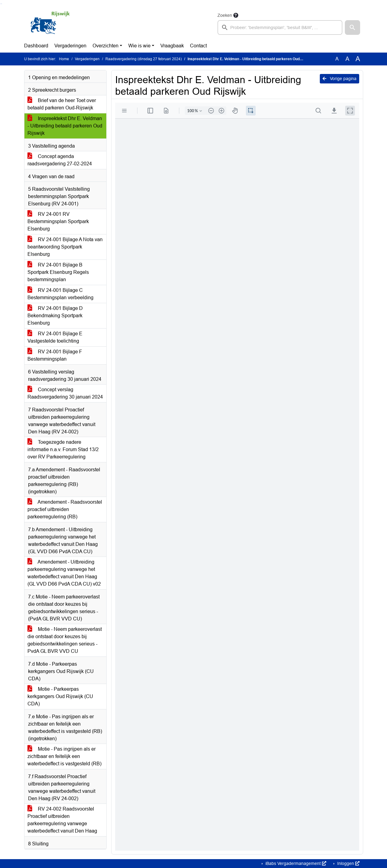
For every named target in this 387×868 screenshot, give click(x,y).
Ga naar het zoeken (1, 4)
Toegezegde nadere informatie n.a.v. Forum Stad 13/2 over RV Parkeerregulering (63, 449)
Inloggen (348, 863)
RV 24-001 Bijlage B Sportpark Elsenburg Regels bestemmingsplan (58, 272)
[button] (352, 28)
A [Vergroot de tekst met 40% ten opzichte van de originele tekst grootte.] (358, 59)
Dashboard (36, 46)
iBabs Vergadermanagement (295, 863)
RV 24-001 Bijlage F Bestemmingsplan (55, 355)
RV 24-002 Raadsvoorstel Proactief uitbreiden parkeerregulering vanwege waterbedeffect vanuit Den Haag (62, 820)
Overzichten (106, 46)
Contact (198, 46)
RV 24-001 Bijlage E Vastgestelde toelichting (55, 337)
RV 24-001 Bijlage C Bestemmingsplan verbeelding (60, 294)
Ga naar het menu (2, 4)
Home (64, 59)
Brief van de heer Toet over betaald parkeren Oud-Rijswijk (62, 104)
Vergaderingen (70, 46)
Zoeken (225, 15)
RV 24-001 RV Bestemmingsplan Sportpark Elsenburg (58, 221)
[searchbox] (280, 28)
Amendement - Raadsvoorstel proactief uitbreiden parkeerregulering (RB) (65, 509)
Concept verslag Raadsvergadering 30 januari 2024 (65, 393)
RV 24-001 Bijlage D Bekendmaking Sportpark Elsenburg (55, 316)
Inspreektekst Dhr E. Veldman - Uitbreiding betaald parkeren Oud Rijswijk (65, 126)
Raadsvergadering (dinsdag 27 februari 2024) (144, 59)
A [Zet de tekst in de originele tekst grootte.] (337, 59)
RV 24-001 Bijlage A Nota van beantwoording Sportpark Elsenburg (65, 247)
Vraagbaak (172, 46)
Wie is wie (139, 46)
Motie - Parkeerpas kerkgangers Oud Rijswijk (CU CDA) (60, 696)
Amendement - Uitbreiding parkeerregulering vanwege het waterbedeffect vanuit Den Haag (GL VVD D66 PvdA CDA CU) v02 (64, 573)
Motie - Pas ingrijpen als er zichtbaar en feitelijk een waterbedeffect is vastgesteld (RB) (64, 756)
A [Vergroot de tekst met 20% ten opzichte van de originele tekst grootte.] (347, 59)
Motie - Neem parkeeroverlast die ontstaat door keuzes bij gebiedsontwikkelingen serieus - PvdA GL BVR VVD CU (65, 640)
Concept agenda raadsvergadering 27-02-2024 (60, 160)
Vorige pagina (340, 79)
